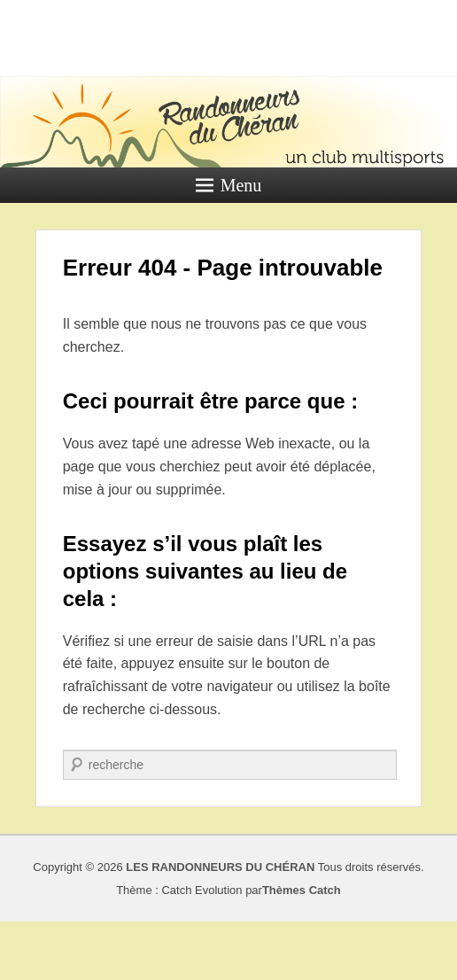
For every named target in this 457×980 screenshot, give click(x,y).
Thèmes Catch (302, 890)
